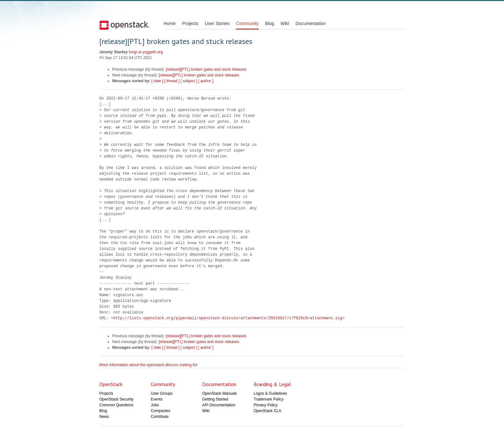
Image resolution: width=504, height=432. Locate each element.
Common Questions (116, 405)
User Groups (162, 393)
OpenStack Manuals (220, 393)
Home (170, 23)
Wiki (285, 23)
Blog (270, 23)
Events (157, 399)
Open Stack (125, 25)
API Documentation (219, 405)
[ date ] (157, 81)
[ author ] (206, 81)
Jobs (155, 405)
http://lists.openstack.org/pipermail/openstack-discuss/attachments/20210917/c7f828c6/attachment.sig (228, 318)
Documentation (310, 23)
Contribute (160, 417)
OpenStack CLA (267, 411)
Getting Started (215, 399)
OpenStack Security (116, 399)
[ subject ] (189, 81)
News (104, 417)
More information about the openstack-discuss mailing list (148, 365)
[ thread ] (172, 81)
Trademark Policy (269, 399)
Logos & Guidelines (270, 393)
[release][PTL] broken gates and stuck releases (206, 69)
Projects (190, 23)
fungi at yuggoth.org (146, 52)
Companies (161, 411)
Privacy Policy (266, 405)
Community (247, 23)
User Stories (217, 23)
